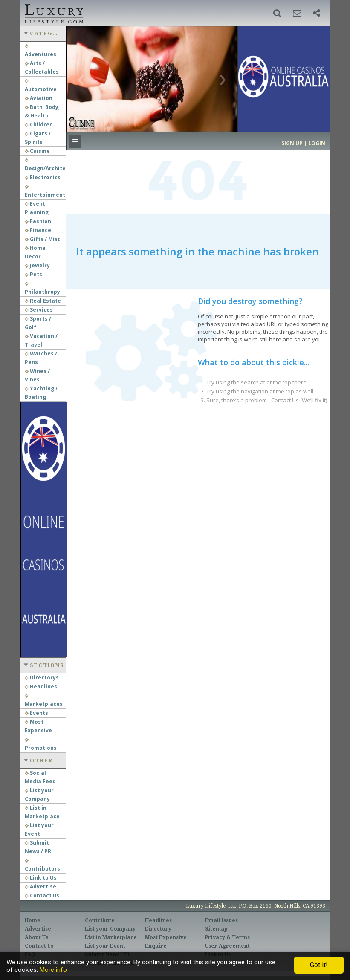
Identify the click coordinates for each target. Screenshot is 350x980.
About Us (36, 937)
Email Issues (221, 920)
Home (33, 920)
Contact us (42, 895)
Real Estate (43, 301)
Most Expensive (166, 937)
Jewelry (37, 265)
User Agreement (227, 946)
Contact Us (39, 946)
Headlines (41, 686)
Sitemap (216, 929)
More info (53, 970)
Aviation (39, 98)
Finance (38, 230)
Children (39, 125)
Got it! (319, 965)
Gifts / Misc (43, 239)
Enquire (156, 946)
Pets (33, 274)
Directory (158, 929)
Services (39, 310)
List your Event (105, 946)
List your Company (110, 929)
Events (36, 713)
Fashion (38, 221)
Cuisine (37, 151)
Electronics (43, 177)
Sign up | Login (303, 143)
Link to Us (41, 878)
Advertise (40, 887)
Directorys (42, 678)
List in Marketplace (111, 937)
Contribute (100, 920)
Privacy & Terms (227, 937)
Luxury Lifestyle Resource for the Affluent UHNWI (53, 13)
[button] (277, 13)
